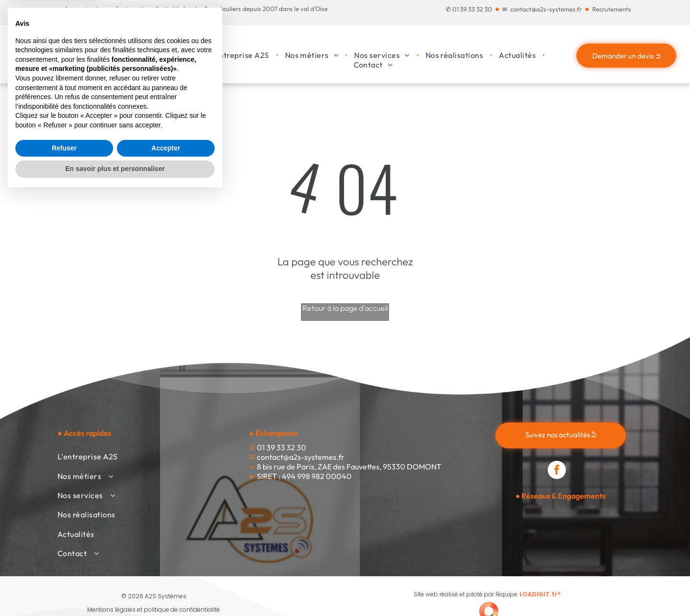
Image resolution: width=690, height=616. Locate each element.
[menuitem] (240, 55)
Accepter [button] (166, 569)
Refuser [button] (64, 569)
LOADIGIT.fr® (540, 594)
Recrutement (610, 9)
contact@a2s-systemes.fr (546, 9)
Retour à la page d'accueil (345, 308)
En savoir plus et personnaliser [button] (115, 590)
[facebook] (557, 471)
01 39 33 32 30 (472, 9)
